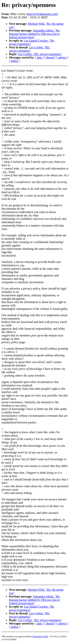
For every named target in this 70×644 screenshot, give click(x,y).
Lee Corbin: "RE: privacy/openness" (29, 49)
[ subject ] (62, 57)
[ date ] (39, 57)
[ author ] (15, 61)
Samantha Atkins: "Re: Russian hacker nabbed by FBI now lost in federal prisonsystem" (35, 34)
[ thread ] (50, 57)
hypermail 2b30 (40, 636)
